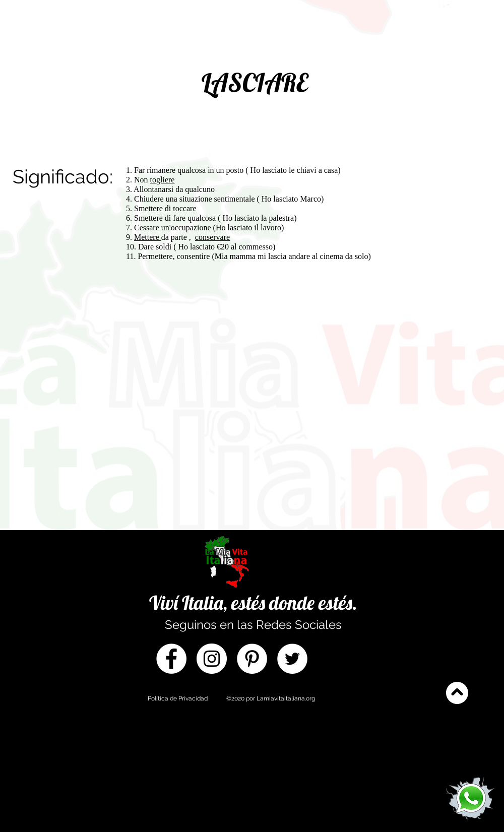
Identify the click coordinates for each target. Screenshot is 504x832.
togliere (163, 180)
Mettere (148, 237)
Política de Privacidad (178, 698)
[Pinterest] (252, 659)
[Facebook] (171, 659)
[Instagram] (212, 659)
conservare (212, 237)
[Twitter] (292, 659)
